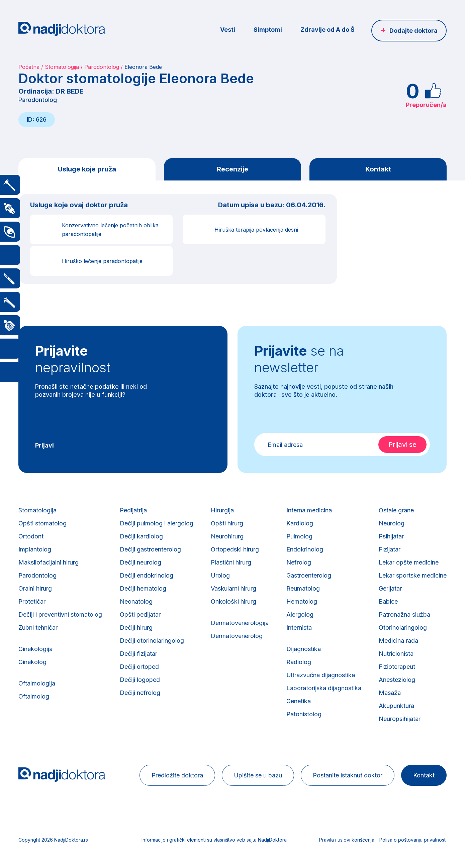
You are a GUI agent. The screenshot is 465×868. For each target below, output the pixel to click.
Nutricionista (396, 654)
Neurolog (392, 523)
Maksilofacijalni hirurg (49, 562)
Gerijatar (390, 588)
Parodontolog (102, 67)
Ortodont (31, 536)
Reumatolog (303, 588)
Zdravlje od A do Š (328, 30)
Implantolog (35, 549)
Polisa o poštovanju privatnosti (413, 840)
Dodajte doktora (413, 31)
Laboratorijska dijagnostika (324, 688)
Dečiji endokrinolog (147, 575)
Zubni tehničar (38, 628)
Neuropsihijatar (400, 719)
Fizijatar (390, 549)
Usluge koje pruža (87, 169)
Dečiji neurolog (141, 562)
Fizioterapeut (397, 667)
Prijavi (44, 445)
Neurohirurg (227, 536)
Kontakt (378, 169)
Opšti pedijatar (140, 614)
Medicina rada (398, 641)
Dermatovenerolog (237, 636)
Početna (29, 67)
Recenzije (232, 169)
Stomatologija (62, 67)
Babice (388, 601)
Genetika (299, 701)
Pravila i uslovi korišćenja (347, 840)
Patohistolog (304, 714)
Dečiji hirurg (136, 628)
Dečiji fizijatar (138, 654)
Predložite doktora (177, 775)
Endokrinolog (305, 549)
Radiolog (299, 662)
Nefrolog (299, 562)
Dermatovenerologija (240, 623)
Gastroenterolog (309, 575)
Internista (299, 628)
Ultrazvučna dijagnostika (321, 675)
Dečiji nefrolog (140, 693)
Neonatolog (136, 601)
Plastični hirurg (231, 562)
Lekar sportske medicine (413, 575)
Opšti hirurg (227, 523)
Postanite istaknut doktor (348, 775)
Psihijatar (391, 536)
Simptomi (268, 30)
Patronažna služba (404, 614)
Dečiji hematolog (143, 588)
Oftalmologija (37, 683)
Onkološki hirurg (234, 601)
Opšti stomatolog (42, 523)
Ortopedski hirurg (235, 549)
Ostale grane (396, 510)
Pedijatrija (133, 510)
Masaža (390, 693)
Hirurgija (222, 510)
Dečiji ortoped (139, 667)
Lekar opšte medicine (409, 562)
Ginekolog (32, 662)
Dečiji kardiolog (141, 536)
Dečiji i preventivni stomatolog (60, 614)
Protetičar (32, 601)
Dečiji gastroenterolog (150, 549)
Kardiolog (300, 523)
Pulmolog (299, 536)
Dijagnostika (304, 649)
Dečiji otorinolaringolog (152, 641)
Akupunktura (396, 706)
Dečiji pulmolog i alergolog (157, 523)
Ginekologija (35, 649)
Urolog (220, 575)
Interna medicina (309, 510)
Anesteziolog (397, 680)
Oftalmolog (34, 696)
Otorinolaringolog (403, 628)
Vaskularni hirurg (234, 588)
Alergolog (300, 614)
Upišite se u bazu (258, 775)
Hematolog (302, 601)
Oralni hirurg (35, 588)
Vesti (228, 30)
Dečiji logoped (140, 680)
